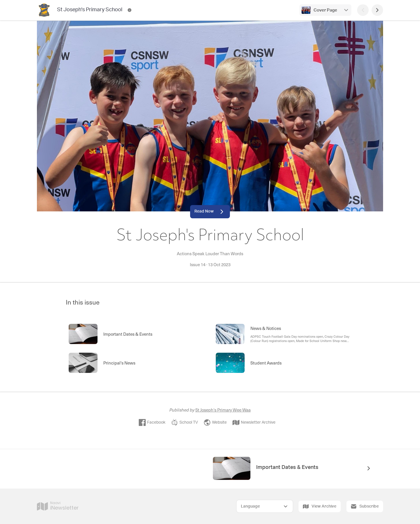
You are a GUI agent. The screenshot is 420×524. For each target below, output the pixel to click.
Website (215, 422)
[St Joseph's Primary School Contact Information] (130, 10)
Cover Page (325, 10)
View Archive (320, 506)
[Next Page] (377, 10)
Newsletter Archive (254, 422)
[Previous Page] (363, 10)
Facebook (152, 422)
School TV (184, 422)
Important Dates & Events (287, 467)
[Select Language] (265, 506)
